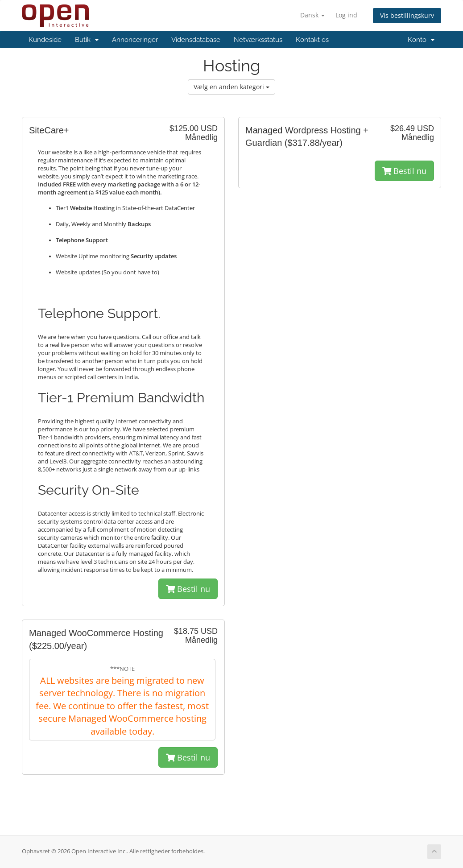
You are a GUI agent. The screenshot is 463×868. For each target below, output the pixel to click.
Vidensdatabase (196, 40)
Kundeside (45, 40)
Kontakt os (312, 40)
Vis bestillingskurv (407, 15)
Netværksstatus (258, 40)
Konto (421, 40)
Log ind (346, 15)
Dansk (312, 15)
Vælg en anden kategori (231, 87)
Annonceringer (135, 40)
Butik (87, 40)
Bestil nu (188, 589)
